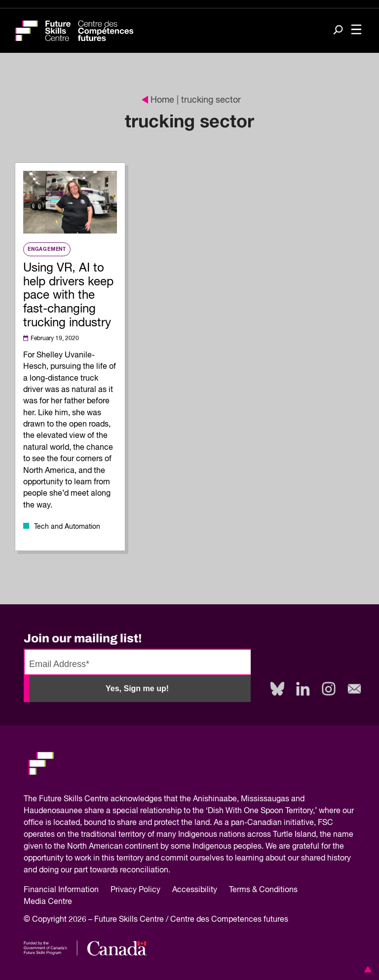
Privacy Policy (135, 890)
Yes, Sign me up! (137, 688)
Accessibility (195, 890)
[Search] (338, 31)
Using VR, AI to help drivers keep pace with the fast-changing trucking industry (68, 295)
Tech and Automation (67, 527)
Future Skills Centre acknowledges (100, 799)
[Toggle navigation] (356, 31)
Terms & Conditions (263, 890)
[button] (366, 969)
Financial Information (61, 890)
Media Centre (48, 902)
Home (158, 100)
